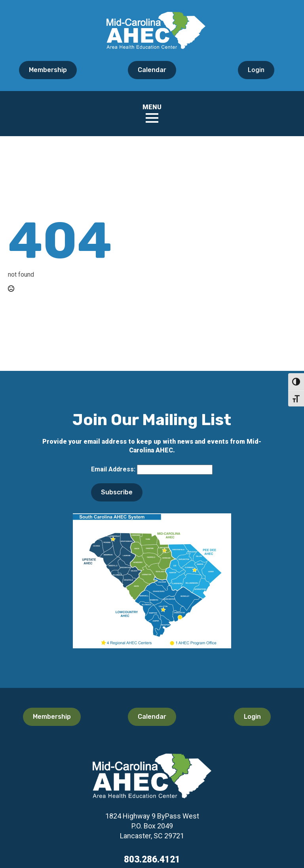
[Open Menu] (152, 118)
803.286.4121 (152, 859)
